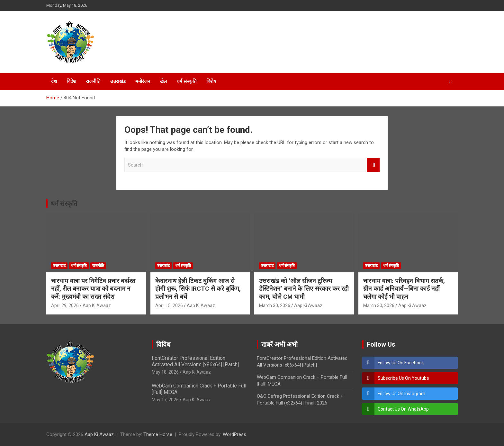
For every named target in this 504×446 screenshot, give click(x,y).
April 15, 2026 (169, 305)
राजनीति (93, 81)
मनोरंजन (143, 81)
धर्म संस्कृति (187, 81)
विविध (163, 344)
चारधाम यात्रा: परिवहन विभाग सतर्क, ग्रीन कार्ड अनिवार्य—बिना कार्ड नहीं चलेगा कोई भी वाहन (404, 289)
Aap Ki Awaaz (97, 305)
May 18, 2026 (165, 372)
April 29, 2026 (65, 305)
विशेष (211, 81)
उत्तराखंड (118, 81)
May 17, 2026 (165, 400)
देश (54, 81)
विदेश (71, 81)
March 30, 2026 (275, 305)
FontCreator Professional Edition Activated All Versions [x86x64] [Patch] (195, 361)
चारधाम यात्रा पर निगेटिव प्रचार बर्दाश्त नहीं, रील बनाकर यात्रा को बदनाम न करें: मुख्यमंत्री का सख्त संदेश (93, 289)
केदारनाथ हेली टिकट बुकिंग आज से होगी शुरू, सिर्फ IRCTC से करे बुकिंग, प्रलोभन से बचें (198, 289)
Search (373, 165)
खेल (163, 81)
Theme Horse (158, 434)
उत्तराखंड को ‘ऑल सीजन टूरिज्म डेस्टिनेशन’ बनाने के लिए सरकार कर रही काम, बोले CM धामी (304, 289)
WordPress (234, 434)
